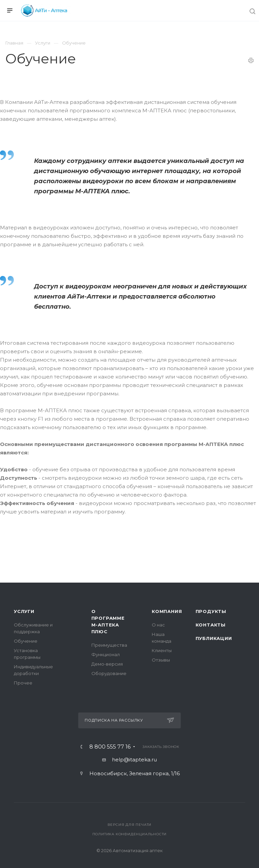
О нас (158, 625)
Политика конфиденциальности (130, 834)
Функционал (106, 654)
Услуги (24, 611)
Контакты (211, 625)
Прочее (23, 683)
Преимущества (109, 645)
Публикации (214, 638)
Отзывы (161, 660)
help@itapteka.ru (134, 760)
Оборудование (109, 673)
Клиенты (162, 650)
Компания (167, 611)
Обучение (26, 641)
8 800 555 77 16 (110, 747)
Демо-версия (107, 664)
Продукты (211, 611)
